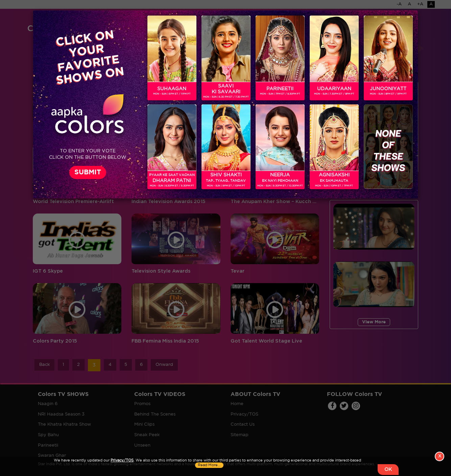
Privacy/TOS (122, 460)
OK (388, 470)
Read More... (209, 465)
